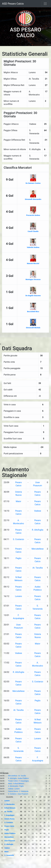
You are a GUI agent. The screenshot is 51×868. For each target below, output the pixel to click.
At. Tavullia (38, 568)
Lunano (19, 596)
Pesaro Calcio (13, 781)
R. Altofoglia (38, 530)
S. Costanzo (19, 539)
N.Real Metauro (19, 784)
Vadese (38, 511)
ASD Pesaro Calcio (13, 4)
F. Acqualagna (24, 781)
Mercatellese (38, 549)
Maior (19, 501)
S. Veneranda (24, 791)
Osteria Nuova (13, 791)
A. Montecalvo (13, 786)
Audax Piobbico (23, 778)
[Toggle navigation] (45, 4)
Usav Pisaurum (23, 794)
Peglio (18, 558)
